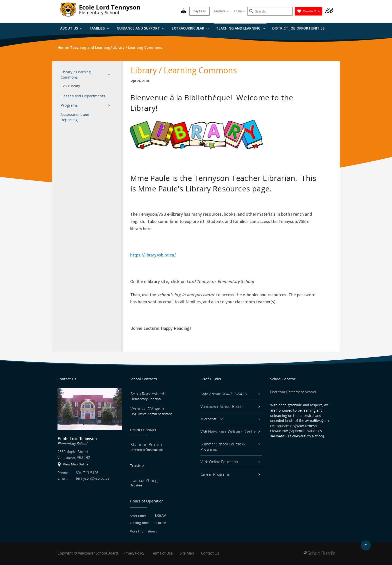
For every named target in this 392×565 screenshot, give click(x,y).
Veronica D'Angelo (147, 409)
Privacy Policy (134, 553)
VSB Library (71, 86)
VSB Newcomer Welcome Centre (230, 431)
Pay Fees (200, 11)
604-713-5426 (87, 473)
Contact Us (210, 553)
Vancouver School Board (230, 406)
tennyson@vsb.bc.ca (93, 478)
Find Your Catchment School (293, 392)
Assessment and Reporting (75, 117)
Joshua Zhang (144, 480)
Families (99, 28)
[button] (111, 75)
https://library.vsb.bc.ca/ (153, 255)
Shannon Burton (146, 445)
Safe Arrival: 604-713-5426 (230, 394)
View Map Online (76, 464)
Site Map (187, 553)
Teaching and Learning (240, 28)
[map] (183, 12)
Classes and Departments (83, 96)
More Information (142, 531)
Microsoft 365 (230, 419)
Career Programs (230, 474)
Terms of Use (162, 553)
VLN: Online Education (230, 462)
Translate (220, 11)
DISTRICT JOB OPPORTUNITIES (298, 28)
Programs (87, 105)
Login (239, 11)
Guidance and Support (141, 28)
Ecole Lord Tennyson (110, 7)
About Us (71, 28)
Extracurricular (190, 28)
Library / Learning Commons (87, 74)
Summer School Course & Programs (230, 447)
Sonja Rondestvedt (148, 394)
